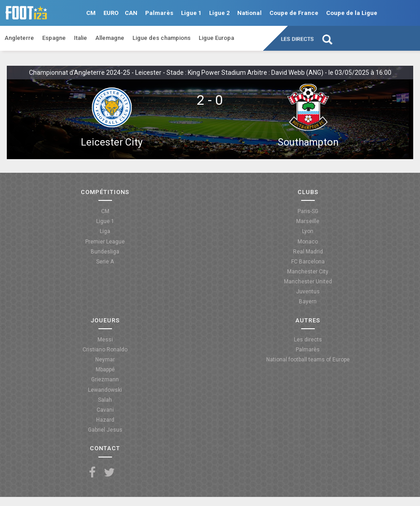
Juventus (308, 292)
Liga (105, 231)
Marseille (308, 221)
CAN (131, 13)
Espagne (54, 38)
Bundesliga (105, 252)
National (249, 13)
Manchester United (308, 282)
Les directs (298, 39)
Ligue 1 (191, 13)
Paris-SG (308, 211)
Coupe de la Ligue (352, 13)
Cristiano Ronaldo (105, 350)
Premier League (105, 242)
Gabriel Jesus (105, 430)
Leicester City (112, 142)
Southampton (308, 142)
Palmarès (159, 13)
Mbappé (105, 370)
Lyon (308, 231)
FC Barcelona (308, 262)
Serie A (105, 262)
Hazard (105, 420)
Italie (81, 38)
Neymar (105, 360)
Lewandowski (105, 390)
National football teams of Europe (308, 360)
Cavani (105, 410)
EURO (111, 13)
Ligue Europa (216, 38)
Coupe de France (294, 13)
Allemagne (110, 38)
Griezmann (105, 379)
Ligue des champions (161, 38)
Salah (105, 400)
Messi (105, 340)
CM (91, 13)
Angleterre (19, 38)
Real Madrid (308, 252)
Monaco (308, 242)
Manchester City (308, 272)
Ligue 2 (219, 13)
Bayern (308, 302)
